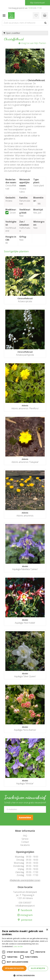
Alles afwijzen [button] (38, 968)
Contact (25, 842)
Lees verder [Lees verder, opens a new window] (18, 946)
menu (4, 15)
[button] (25, 975)
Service (25, 839)
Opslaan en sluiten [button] (14, 968)
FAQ (25, 836)
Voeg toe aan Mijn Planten (34, 43)
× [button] (47, 930)
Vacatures (25, 845)
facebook (26, 910)
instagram (26, 915)
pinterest (26, 920)
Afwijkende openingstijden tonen (25, 880)
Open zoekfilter (12, 33)
